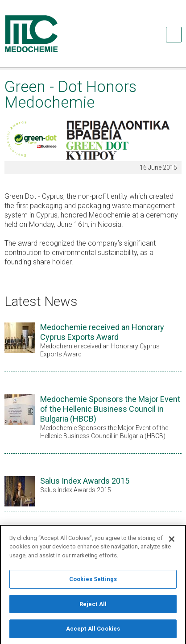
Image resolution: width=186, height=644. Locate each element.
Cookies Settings (93, 583)
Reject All (93, 608)
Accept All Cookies (93, 633)
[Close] (172, 543)
